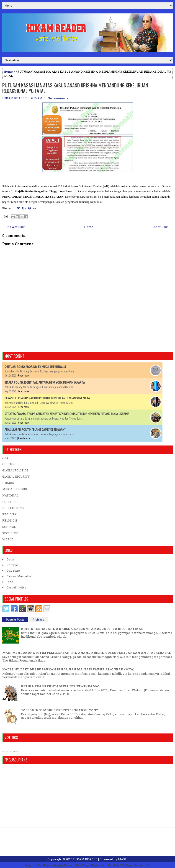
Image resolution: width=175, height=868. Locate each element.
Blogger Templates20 (138, 865)
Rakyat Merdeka (19, 576)
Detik (10, 559)
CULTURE (9, 464)
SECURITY (10, 533)
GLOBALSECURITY (16, 476)
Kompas (13, 565)
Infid (10, 582)
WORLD (8, 539)
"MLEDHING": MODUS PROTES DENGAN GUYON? (59, 710)
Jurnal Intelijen (17, 587)
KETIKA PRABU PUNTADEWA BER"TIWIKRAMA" (60, 686)
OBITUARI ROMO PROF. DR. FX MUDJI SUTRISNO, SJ (35, 367)
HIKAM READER (85, 859)
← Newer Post (14, 227)
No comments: (58, 98)
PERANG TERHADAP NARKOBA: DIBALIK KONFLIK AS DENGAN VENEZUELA (47, 398)
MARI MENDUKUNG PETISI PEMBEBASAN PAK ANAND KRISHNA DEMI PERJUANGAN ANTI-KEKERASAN (87, 653)
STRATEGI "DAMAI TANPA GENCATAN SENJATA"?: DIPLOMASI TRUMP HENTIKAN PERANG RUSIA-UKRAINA (67, 414)
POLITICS (9, 502)
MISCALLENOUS (15, 489)
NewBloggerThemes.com (91, 865)
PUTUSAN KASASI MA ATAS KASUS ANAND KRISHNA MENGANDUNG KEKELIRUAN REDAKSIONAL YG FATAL (75, 88)
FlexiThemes (45, 865)
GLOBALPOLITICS (15, 470)
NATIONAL (10, 495)
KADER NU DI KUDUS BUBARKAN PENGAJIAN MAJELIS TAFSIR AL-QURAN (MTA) (68, 669)
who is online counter (7, 751)
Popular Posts (15, 620)
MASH (123, 859)
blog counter (16, 751)
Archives (38, 620)
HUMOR (8, 483)
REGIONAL (10, 514)
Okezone (13, 570)
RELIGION (10, 520)
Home (8, 71)
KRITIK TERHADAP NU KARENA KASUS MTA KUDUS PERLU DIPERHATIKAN (82, 629)
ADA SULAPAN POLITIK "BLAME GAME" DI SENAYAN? (35, 430)
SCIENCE (9, 527)
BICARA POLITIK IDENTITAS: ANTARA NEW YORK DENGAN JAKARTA (45, 382)
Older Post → (162, 227)
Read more (24, 375)
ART (5, 458)
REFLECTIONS (13, 508)
